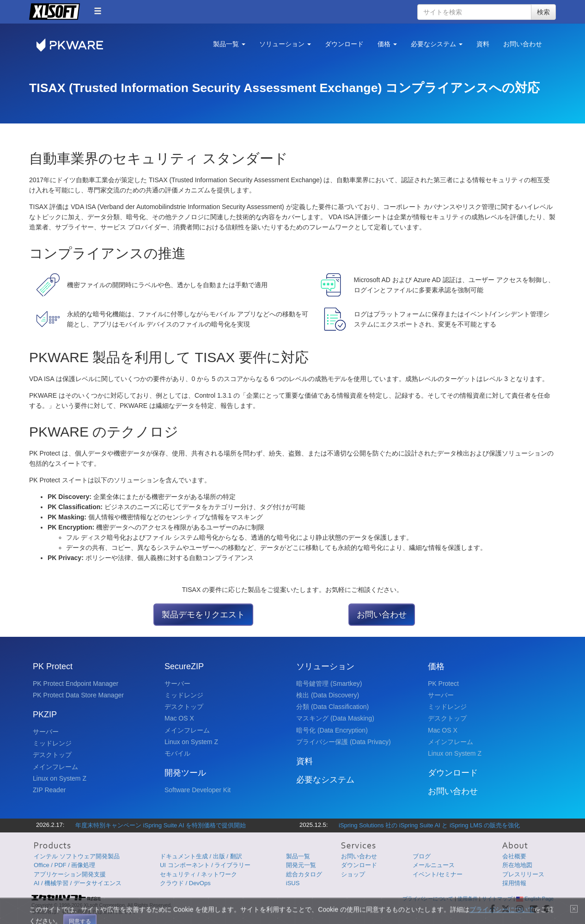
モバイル (177, 753)
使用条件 (468, 899)
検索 (543, 12)
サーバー (46, 732)
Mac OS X (179, 718)
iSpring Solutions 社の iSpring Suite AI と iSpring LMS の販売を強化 (429, 825)
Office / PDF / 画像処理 (64, 865)
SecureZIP (184, 666)
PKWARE (75, 45)
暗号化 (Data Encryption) (332, 730)
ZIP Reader (49, 790)
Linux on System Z (60, 778)
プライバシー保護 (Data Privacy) (344, 742)
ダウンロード (344, 44)
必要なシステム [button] (437, 44)
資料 (483, 44)
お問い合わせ (523, 44)
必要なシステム (325, 780)
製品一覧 (298, 856)
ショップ (353, 874)
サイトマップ (497, 899)
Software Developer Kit (198, 790)
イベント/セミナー (438, 874)
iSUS (293, 883)
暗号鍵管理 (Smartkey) (329, 684)
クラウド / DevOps (185, 883)
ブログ (422, 856)
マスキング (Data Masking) (335, 718)
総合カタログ (304, 874)
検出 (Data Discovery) (328, 695)
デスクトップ (52, 755)
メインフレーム (55, 767)
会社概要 (514, 856)
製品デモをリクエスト (203, 615)
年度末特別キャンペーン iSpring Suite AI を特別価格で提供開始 (161, 825)
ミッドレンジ (52, 743)
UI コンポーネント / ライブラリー (205, 865)
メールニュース (434, 865)
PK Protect (53, 666)
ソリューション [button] (285, 44)
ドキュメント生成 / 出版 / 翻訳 (201, 856)
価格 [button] (387, 44)
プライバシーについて (428, 899)
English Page (535, 899)
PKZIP (45, 715)
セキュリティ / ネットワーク (198, 874)
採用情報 (514, 883)
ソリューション (325, 666)
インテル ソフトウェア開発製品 (77, 856)
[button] (98, 11)
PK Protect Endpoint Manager (76, 684)
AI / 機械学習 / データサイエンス (78, 883)
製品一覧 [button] (229, 44)
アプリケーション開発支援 (70, 874)
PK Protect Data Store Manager (78, 695)
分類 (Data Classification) (332, 707)
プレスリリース (523, 874)
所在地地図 (517, 865)
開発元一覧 (301, 865)
